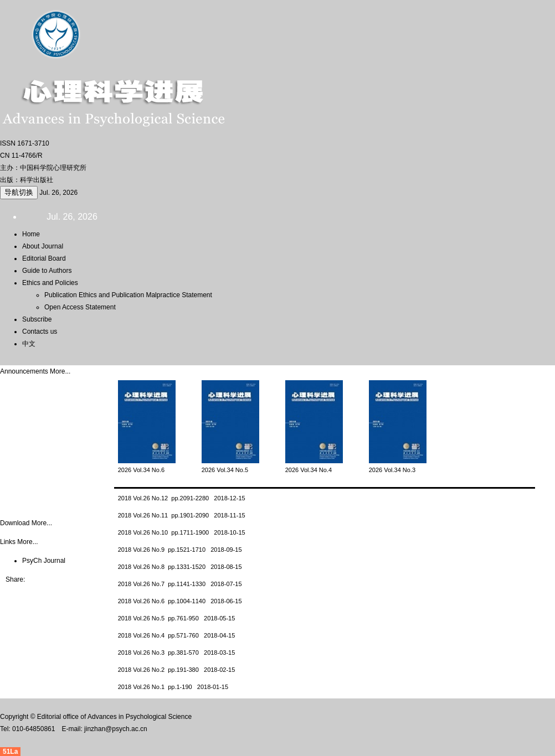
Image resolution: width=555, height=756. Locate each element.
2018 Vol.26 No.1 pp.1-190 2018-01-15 (173, 687)
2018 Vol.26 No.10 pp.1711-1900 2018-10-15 (182, 532)
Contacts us (40, 332)
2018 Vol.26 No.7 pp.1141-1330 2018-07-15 (180, 584)
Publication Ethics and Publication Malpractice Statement (128, 295)
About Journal (43, 246)
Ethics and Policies (50, 283)
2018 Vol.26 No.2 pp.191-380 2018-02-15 (177, 670)
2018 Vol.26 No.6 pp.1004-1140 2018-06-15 (180, 601)
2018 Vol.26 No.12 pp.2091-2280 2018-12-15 (182, 498)
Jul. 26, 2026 (58, 193)
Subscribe (37, 319)
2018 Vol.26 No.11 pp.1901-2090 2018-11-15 (182, 515)
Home (31, 234)
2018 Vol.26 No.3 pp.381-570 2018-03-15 (177, 653)
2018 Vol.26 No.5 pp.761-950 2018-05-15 (177, 618)
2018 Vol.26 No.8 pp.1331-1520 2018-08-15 (180, 567)
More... (60, 371)
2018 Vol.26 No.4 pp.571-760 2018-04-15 (177, 635)
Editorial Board (44, 258)
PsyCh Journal (44, 561)
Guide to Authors (47, 271)
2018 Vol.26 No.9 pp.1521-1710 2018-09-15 (180, 550)
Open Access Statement (80, 307)
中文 (29, 344)
